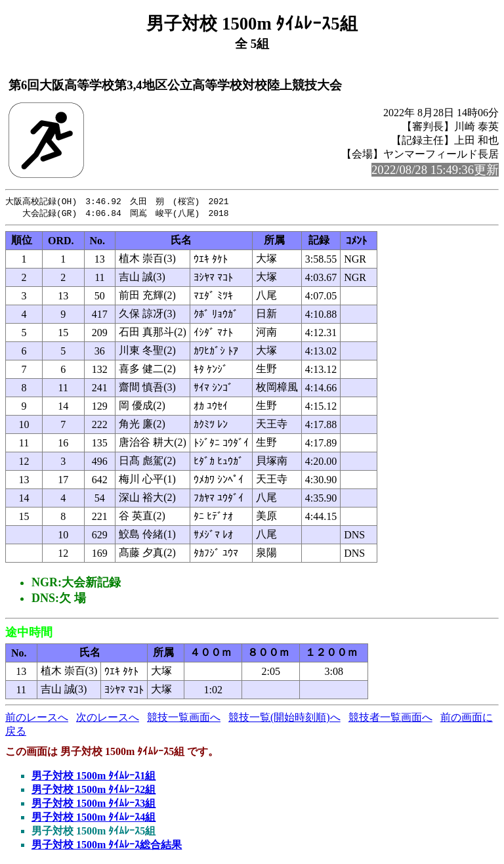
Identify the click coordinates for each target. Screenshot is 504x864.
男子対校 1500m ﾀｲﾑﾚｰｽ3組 (94, 805)
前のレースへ (37, 719)
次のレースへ (108, 719)
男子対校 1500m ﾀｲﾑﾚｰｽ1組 (94, 777)
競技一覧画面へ (184, 719)
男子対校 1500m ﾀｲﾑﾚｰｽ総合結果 (107, 846)
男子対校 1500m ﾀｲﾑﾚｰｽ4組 (94, 818)
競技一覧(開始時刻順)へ (284, 719)
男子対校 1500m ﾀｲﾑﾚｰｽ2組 (94, 791)
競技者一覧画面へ (390, 719)
